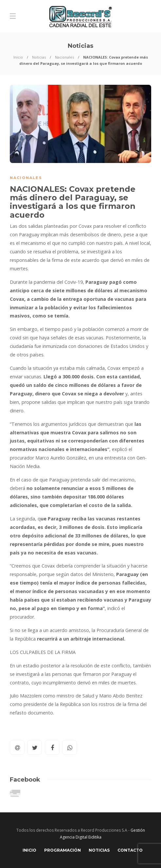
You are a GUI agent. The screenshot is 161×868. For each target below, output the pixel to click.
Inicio (18, 57)
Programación (63, 850)
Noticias (39, 57)
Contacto (130, 850)
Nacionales (64, 57)
